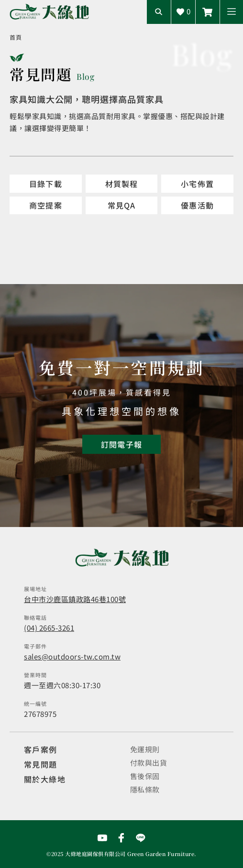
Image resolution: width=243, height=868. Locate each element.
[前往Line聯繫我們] (208, 12)
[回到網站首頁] (49, 12)
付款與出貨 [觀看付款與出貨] (149, 763)
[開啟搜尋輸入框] (159, 12)
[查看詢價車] (183, 12)
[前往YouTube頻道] (102, 838)
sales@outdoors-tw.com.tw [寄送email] (72, 656)
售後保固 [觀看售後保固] (145, 776)
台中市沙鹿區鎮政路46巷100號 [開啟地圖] (75, 599)
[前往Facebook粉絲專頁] (121, 838)
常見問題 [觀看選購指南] (41, 764)
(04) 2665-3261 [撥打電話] (49, 628)
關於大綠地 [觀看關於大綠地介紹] (45, 779)
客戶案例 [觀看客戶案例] (41, 749)
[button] (232, 12)
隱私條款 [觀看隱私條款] (145, 789)
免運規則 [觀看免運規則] (145, 749)
